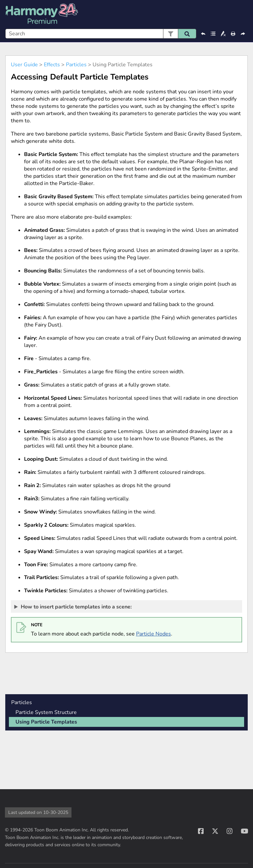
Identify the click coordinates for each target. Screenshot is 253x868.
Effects (52, 65)
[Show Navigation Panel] (244, 15)
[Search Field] (101, 34)
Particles (76, 65)
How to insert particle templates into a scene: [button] (73, 606)
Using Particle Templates (46, 722)
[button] (170, 34)
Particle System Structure (46, 712)
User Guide (24, 65)
